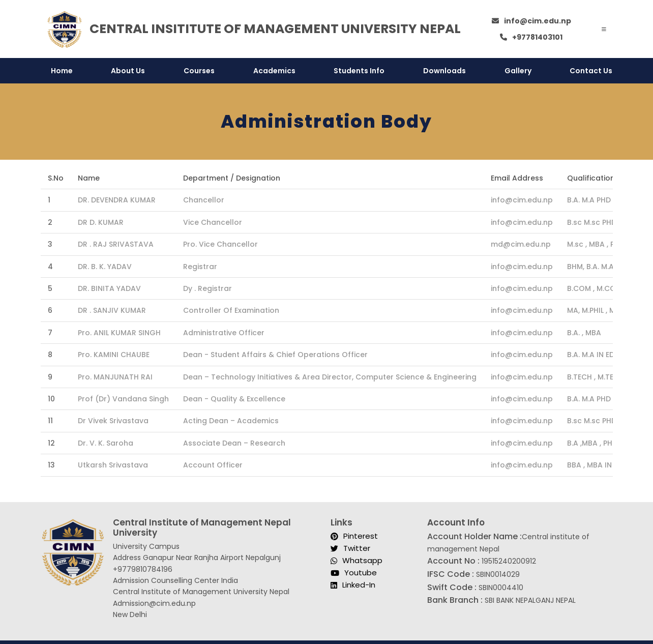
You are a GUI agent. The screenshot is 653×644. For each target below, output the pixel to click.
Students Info (359, 71)
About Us (128, 71)
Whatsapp (357, 561)
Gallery (518, 71)
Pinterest (354, 536)
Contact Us (591, 71)
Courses (199, 71)
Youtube (354, 573)
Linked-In (353, 585)
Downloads (444, 71)
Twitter (350, 549)
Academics (274, 71)
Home (62, 71)
